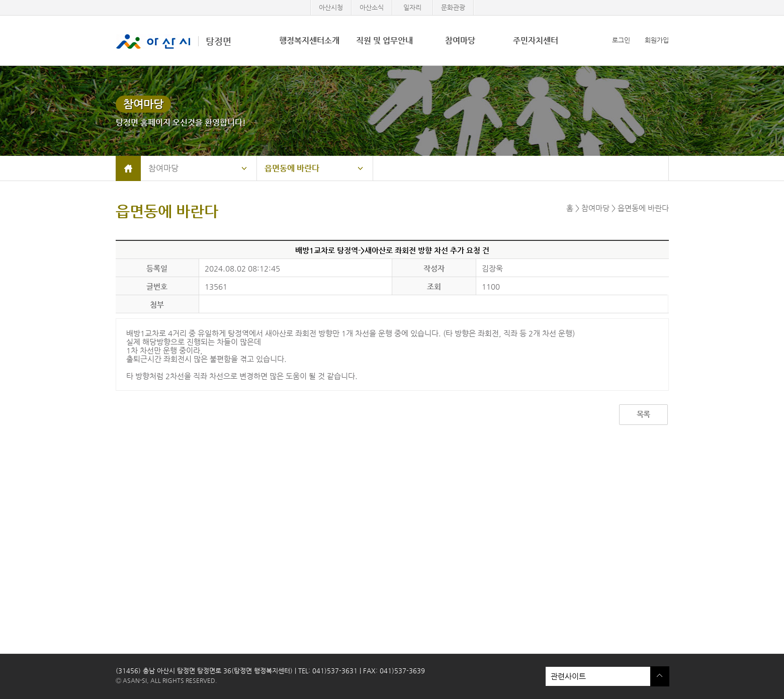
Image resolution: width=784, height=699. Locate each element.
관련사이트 (598, 676)
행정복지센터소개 (309, 40)
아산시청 (331, 7)
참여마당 (460, 40)
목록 (643, 414)
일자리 (412, 7)
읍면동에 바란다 (292, 168)
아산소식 (372, 7)
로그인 (621, 40)
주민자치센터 (536, 40)
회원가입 (657, 40)
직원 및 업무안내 (384, 40)
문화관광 (453, 7)
